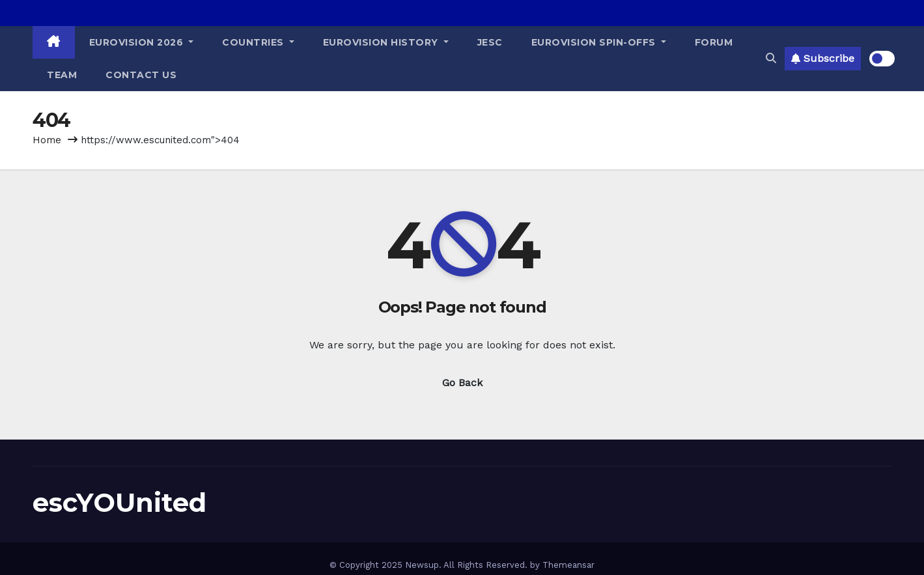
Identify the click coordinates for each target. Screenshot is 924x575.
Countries (258, 42)
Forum (714, 42)
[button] (771, 58)
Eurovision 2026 (142, 42)
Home (47, 140)
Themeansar (568, 565)
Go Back (462, 383)
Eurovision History (386, 42)
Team (62, 75)
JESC (490, 42)
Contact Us (141, 75)
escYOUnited (119, 502)
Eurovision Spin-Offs (599, 42)
